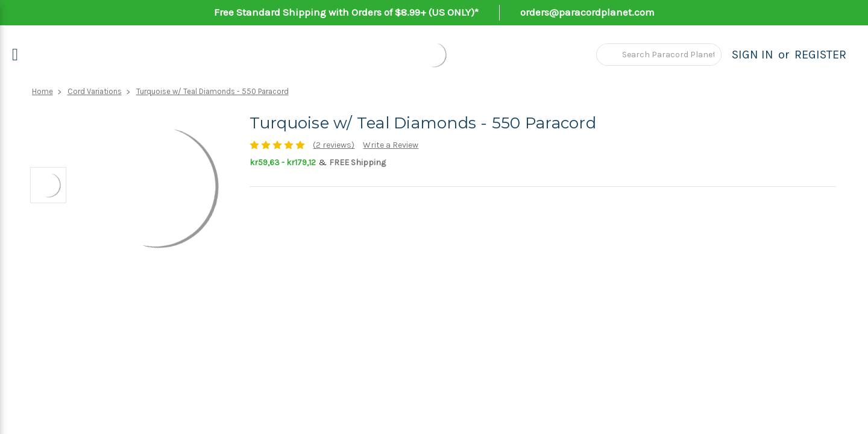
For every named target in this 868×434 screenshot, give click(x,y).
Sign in (753, 55)
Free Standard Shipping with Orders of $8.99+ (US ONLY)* (346, 12)
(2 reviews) (334, 145)
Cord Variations (95, 91)
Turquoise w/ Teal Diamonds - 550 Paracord (212, 91)
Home (42, 91)
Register (820, 55)
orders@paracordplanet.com (587, 12)
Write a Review (391, 145)
